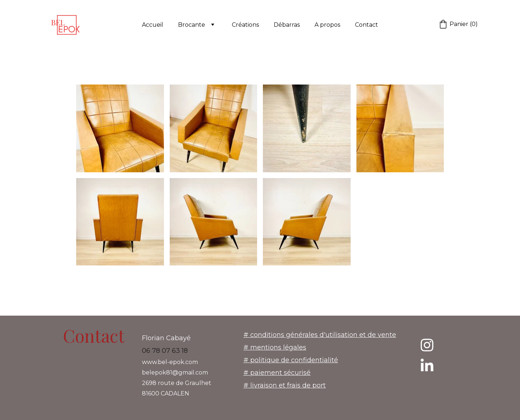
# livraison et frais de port (285, 385)
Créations (245, 25)
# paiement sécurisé (277, 373)
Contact (367, 25)
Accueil (153, 25)
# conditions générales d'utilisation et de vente (320, 335)
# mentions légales (275, 347)
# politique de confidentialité (291, 360)
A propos (327, 25)
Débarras (287, 25)
